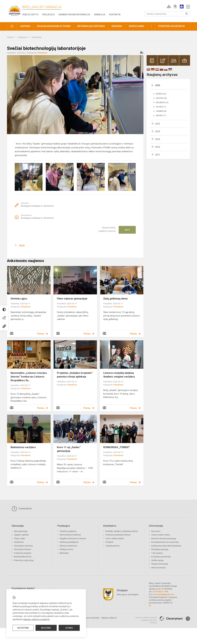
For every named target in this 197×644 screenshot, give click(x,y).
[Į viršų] (188, 619)
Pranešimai (37, 37)
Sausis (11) (161, 116)
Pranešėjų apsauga (160, 549)
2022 (158, 147)
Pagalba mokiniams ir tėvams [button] (54, 26)
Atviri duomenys (158, 568)
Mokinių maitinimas (68, 546)
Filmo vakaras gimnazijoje (72, 299)
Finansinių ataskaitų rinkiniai (118, 535)
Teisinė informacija (160, 564)
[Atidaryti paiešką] (187, 14)
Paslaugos (48, 15)
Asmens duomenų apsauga (164, 538)
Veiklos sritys (30, 15)
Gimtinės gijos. (19, 299)
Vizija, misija (19, 538)
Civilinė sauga (157, 560)
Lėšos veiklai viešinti (115, 538)
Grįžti (22, 246)
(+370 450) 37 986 (160, 592)
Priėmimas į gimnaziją (24, 560)
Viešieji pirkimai (112, 546)
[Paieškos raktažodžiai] (167, 14)
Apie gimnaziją (21, 531)
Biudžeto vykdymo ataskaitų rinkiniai (122, 531)
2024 (158, 131)
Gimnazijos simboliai (23, 546)
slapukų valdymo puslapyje (37, 619)
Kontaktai (115, 15)
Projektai (109, 542)
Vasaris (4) (161, 111)
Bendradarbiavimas (23, 557)
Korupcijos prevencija (161, 557)
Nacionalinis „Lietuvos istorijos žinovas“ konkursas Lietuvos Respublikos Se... (29, 377)
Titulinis (11, 37)
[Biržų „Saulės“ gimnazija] (15, 10)
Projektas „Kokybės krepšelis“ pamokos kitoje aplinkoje (75, 375)
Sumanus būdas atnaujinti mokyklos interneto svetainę (146, 620)
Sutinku (69, 628)
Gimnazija (100, 15)
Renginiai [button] (117, 26)
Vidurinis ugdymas (68, 531)
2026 (158, 85)
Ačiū (127, 230)
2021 (158, 155)
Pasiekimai (19, 542)
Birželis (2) (161, 94)
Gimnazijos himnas (22, 549)
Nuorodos (156, 531)
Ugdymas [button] (25, 26)
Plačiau (41, 334)
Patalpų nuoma (66, 549)
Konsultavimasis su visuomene (165, 542)
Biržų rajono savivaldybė (128, 595)
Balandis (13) (162, 103)
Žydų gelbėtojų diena (115, 299)
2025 (158, 124)
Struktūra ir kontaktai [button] (171, 26)
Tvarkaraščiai (22, 509)
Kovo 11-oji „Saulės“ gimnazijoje (69, 449)
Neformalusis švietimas (70, 535)
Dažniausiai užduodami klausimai (166, 546)
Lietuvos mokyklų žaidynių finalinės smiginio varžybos (119, 375)
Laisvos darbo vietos (161, 535)
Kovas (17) (161, 107)
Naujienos (23, 37)
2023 (158, 139)
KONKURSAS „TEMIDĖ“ (117, 447)
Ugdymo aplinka (21, 535)
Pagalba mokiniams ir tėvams (73, 538)
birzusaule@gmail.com (164, 594)
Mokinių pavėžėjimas (69, 542)
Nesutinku (46, 628)
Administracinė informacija (74, 15)
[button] (169, 7)
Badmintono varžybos (23, 447)
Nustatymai (23, 628)
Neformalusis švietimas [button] (91, 26)
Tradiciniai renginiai (23, 553)
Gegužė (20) (161, 98)
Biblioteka (64, 553)
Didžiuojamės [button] (137, 26)
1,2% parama (157, 553)
